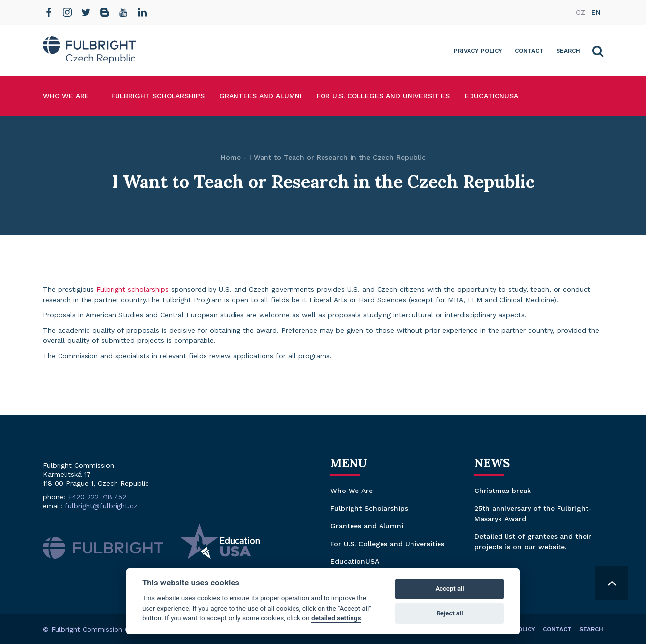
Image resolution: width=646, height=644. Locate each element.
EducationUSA (491, 96)
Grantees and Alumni (261, 96)
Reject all (450, 613)
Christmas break (503, 491)
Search (568, 51)
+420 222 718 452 (97, 497)
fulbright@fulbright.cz (101, 506)
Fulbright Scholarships (158, 96)
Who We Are (66, 96)
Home (231, 157)
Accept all (449, 589)
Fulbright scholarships (132, 289)
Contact (529, 51)
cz (580, 12)
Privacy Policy (478, 51)
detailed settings (336, 618)
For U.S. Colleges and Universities (383, 96)
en (596, 12)
